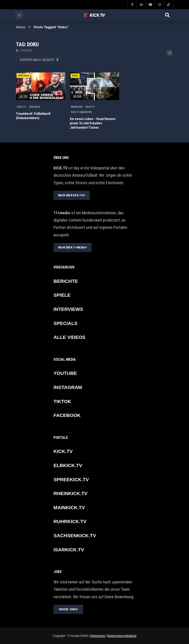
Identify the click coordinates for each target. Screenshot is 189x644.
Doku (75, 76)
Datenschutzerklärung (122, 636)
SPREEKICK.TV (71, 479)
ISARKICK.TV (69, 550)
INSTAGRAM (68, 387)
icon (41, 85)
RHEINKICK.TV (70, 493)
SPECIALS (35, 107)
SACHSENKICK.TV (75, 535)
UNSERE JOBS (68, 609)
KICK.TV (22, 107)
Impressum (98, 636)
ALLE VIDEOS (69, 337)
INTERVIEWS (68, 309)
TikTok (62, 401)
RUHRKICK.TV (70, 521)
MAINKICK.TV (69, 507)
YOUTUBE (65, 373)
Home (21, 27)
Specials (23, 76)
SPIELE (62, 295)
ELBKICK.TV (68, 465)
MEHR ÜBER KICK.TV (72, 195)
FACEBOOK (67, 415)
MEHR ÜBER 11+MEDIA (73, 248)
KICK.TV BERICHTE (82, 112)
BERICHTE (77, 107)
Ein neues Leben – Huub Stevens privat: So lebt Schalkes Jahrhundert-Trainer (93, 123)
